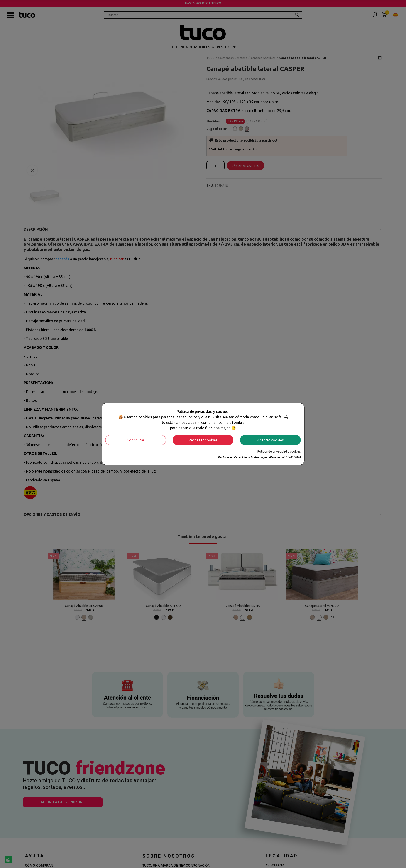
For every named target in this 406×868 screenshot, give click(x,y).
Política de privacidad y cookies (279, 451)
